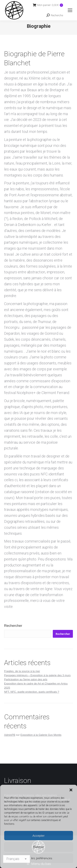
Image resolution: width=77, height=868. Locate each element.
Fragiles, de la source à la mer (22, 671)
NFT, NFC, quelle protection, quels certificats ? (32, 692)
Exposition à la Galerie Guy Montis (41, 735)
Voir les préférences (38, 858)
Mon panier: (48, 5)
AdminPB (10, 735)
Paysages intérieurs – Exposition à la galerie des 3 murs (37, 675)
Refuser (38, 847)
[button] (71, 790)
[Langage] (17, 859)
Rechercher (13, 626)
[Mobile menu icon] (70, 10)
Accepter (38, 836)
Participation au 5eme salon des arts (26, 679)
